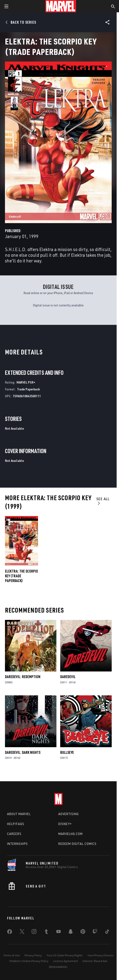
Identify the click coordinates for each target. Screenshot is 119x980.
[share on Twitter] (22, 932)
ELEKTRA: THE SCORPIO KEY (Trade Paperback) (21, 576)
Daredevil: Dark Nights (23, 752)
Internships (17, 844)
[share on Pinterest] (83, 932)
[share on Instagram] (34, 932)
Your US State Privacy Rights (65, 955)
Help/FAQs (16, 824)
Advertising (69, 814)
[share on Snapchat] (71, 932)
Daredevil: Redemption (23, 677)
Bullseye (67, 752)
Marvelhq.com (70, 834)
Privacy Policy (33, 955)
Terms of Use (12, 955)
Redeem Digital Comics (77, 844)
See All (103, 501)
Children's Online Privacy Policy (29, 961)
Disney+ (65, 824)
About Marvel (19, 814)
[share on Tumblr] (46, 932)
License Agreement (66, 961)
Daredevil (68, 677)
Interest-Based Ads (95, 961)
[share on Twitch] (95, 932)
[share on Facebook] (10, 933)
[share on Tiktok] (107, 932)
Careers (14, 834)
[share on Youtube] (59, 932)
